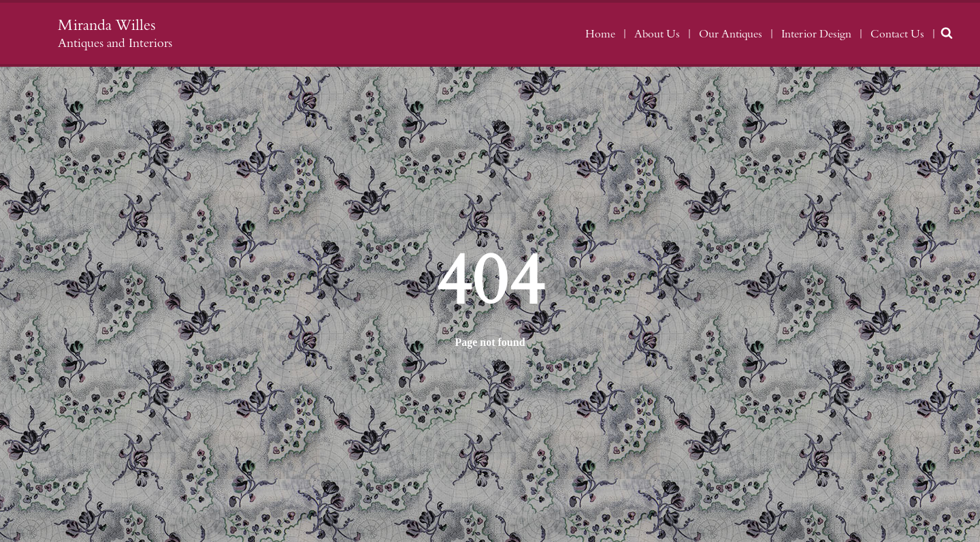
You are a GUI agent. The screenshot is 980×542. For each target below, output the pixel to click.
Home (600, 34)
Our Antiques (731, 34)
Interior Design (816, 34)
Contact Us (897, 34)
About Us (657, 34)
